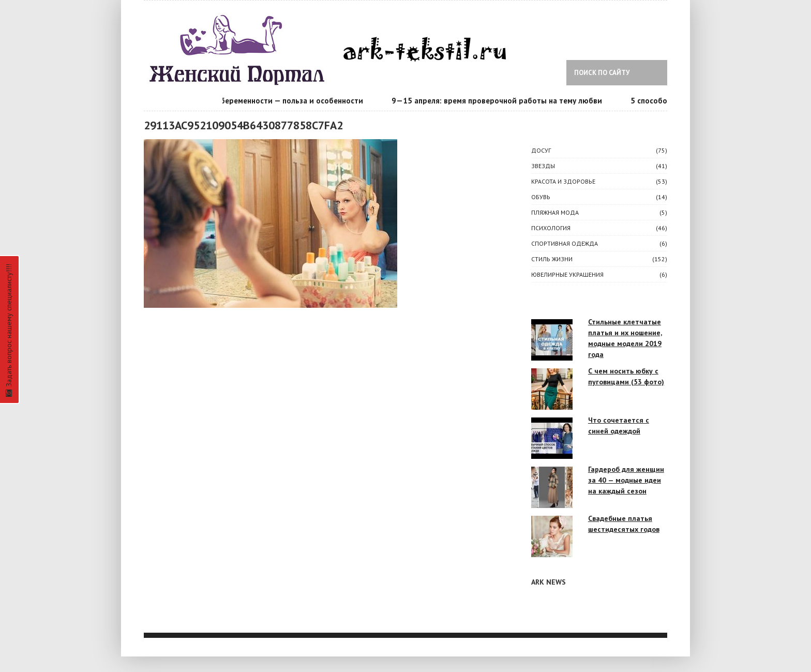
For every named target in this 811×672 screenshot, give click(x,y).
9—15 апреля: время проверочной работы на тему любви (502, 101)
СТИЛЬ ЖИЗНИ (552, 259)
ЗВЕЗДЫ (543, 166)
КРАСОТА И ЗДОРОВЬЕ (563, 181)
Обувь (541, 197)
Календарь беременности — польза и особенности (277, 101)
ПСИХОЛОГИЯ (551, 228)
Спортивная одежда (565, 243)
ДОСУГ (541, 150)
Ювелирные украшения (567, 274)
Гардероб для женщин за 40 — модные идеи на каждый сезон (626, 480)
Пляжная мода (555, 212)
